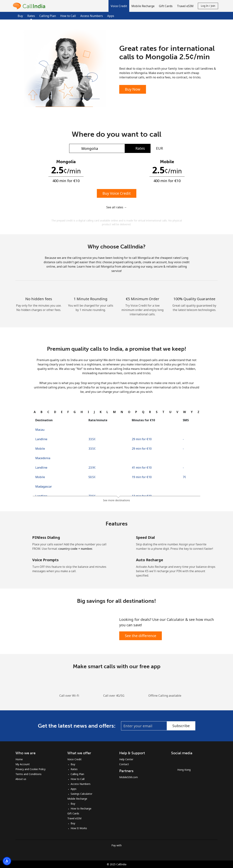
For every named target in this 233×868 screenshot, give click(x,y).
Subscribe (181, 726)
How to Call (68, 16)
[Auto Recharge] (125, 563)
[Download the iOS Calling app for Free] (96, 679)
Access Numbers (92, 16)
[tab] (35, 412)
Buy (20, 16)
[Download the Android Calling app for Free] (137, 679)
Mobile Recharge (77, 799)
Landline (41, 439)
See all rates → (117, 207)
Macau (40, 430)
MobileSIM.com (129, 777)
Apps (111, 16)
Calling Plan (48, 16)
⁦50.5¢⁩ (92, 477)
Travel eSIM (74, 818)
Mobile (40, 449)
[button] (119, 6)
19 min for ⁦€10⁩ (142, 477)
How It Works (79, 828)
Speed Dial (145, 537)
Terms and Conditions (28, 774)
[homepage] (30, 6)
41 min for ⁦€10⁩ (142, 468)
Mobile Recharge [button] (143, 6)
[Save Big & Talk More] (66, 628)
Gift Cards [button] (166, 6)
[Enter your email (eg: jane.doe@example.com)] (144, 726)
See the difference (141, 636)
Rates (74, 769)
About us (21, 779)
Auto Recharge (150, 560)
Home (19, 759)
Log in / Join (208, 6)
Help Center (126, 759)
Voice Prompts (45, 560)
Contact (124, 764)
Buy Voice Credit (117, 193)
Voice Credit (74, 759)
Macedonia (43, 458)
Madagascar (44, 486)
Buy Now (133, 89)
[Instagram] (183, 761)
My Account (23, 764)
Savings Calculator (81, 794)
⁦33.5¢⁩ (92, 439)
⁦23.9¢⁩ (92, 468)
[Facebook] (175, 761)
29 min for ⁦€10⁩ (142, 439)
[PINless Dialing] (21, 540)
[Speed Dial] (125, 540)
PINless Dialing (46, 537)
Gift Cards (73, 813)
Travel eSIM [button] (185, 6)
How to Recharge (81, 808)
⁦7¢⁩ (184, 477)
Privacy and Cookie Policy (30, 769)
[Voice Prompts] (21, 563)
